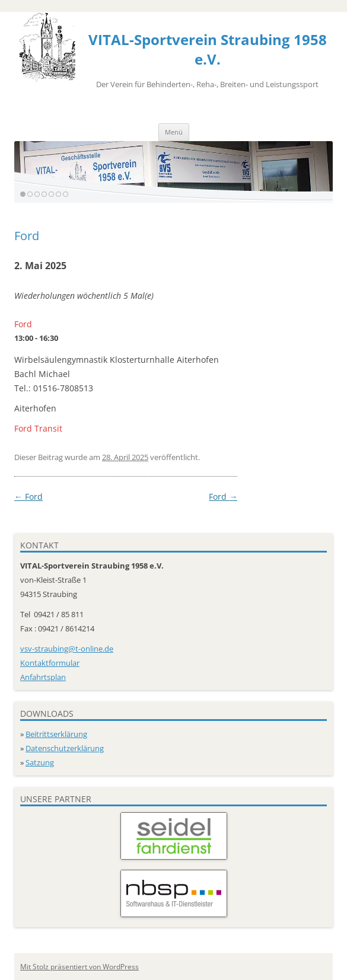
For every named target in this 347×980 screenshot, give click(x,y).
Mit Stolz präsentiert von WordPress (79, 967)
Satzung (40, 762)
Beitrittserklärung (56, 734)
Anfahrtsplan (43, 677)
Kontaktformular (50, 663)
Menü (174, 132)
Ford (28, 497)
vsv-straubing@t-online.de (67, 649)
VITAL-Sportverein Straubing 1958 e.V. (208, 49)
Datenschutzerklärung (65, 748)
